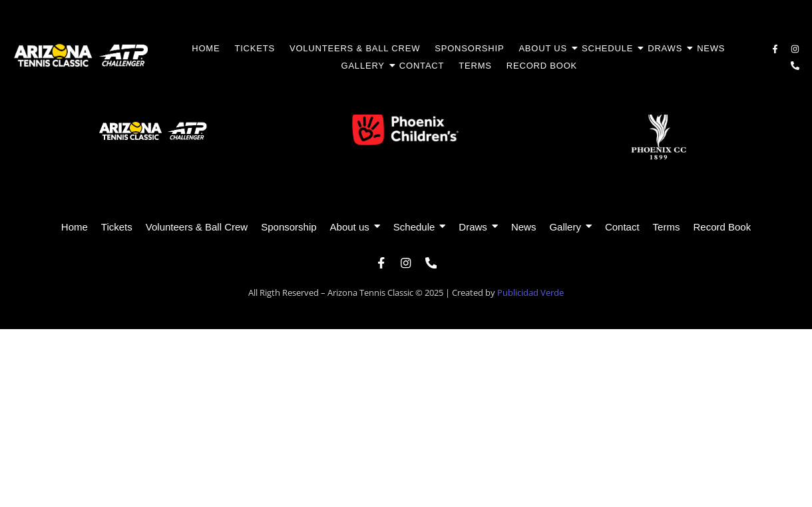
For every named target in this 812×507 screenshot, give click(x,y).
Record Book (542, 66)
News (711, 48)
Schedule (611, 48)
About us (546, 48)
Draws (668, 48)
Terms (475, 66)
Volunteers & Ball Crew (355, 48)
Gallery (366, 66)
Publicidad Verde (530, 296)
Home (206, 48)
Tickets (255, 48)
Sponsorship (469, 48)
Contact (422, 66)
